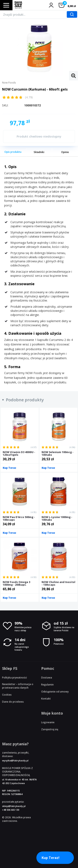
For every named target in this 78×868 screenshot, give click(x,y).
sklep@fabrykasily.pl (14, 806)
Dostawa (47, 678)
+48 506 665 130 (11, 810)
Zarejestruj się (50, 729)
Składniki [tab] (39, 152)
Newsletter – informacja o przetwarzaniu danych (18, 686)
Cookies (7, 695)
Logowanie (48, 722)
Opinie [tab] (65, 152)
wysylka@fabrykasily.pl (15, 760)
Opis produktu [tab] (13, 152)
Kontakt (46, 699)
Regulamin (47, 685)
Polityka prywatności (14, 678)
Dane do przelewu (13, 702)
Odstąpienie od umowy (55, 692)
